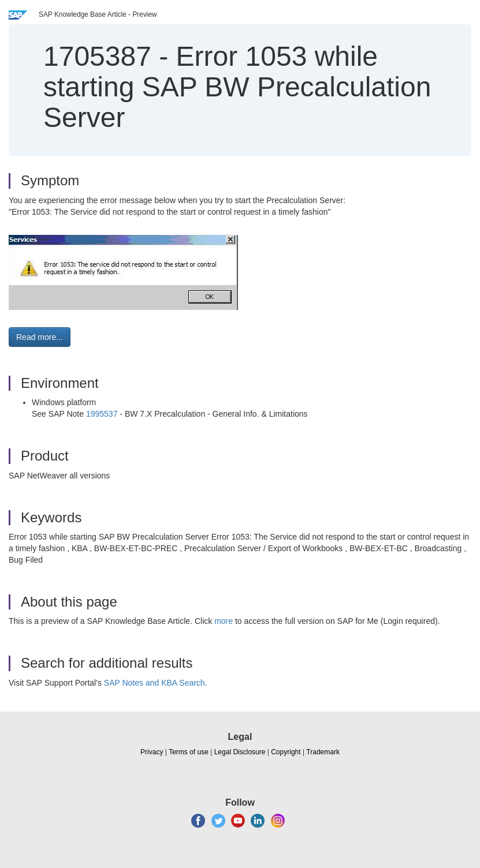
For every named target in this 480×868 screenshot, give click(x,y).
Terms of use (189, 752)
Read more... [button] (40, 337)
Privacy (152, 752)
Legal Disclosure (240, 752)
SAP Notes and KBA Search (155, 683)
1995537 (102, 414)
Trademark (323, 752)
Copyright (286, 752)
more (224, 621)
